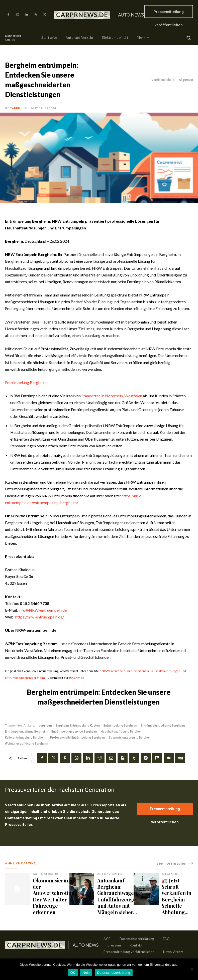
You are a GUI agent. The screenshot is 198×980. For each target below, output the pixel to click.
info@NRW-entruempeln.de (43, 610)
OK (73, 973)
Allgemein (186, 80)
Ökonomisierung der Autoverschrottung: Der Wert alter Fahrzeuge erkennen (50, 890)
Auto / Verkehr (44, 874)
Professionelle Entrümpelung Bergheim (78, 738)
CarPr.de (78, 678)
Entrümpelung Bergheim (26, 382)
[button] (188, 38)
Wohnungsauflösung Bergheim (27, 744)
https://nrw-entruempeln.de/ (40, 617)
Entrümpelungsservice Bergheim (74, 732)
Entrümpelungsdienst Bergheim (163, 726)
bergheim (45, 726)
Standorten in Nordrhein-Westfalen (112, 396)
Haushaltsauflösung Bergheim (122, 732)
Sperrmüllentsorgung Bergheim (131, 738)
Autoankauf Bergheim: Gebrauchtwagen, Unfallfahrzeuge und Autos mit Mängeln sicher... (113, 890)
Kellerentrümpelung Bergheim (26, 738)
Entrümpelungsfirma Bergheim (26, 732)
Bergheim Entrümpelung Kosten (78, 726)
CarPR (15, 108)
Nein (86, 973)
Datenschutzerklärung (114, 973)
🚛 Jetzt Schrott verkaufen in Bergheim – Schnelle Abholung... (176, 888)
